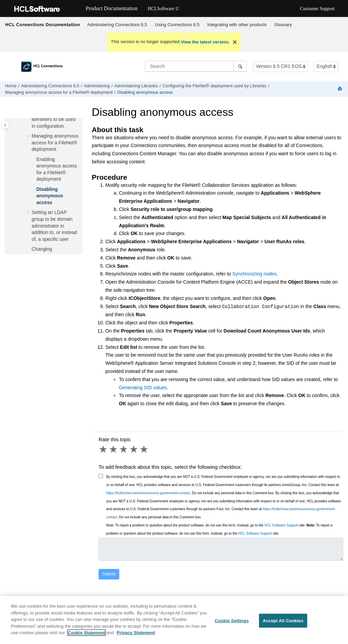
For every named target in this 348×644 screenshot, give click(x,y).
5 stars (144, 449)
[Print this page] (341, 89)
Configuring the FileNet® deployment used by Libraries (214, 86)
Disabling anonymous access (145, 92)
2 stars (114, 449)
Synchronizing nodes (255, 274)
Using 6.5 (177, 25)
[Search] (240, 66)
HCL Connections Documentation (42, 24)
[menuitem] (117, 25)
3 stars (124, 449)
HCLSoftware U (163, 9)
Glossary (283, 25)
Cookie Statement (87, 637)
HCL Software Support (281, 525)
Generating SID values (143, 388)
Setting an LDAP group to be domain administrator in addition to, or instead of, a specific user (54, 226)
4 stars (134, 449)
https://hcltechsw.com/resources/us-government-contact (148, 493)
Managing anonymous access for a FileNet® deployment (59, 92)
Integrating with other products (237, 25)
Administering (97, 86)
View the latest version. (205, 42)
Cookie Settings (232, 624)
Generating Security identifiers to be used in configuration (54, 119)
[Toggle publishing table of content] (5, 125)
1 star (104, 449)
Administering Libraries (136, 86)
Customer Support (317, 9)
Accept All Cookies (283, 624)
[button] (29, 136)
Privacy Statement (136, 637)
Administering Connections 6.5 (117, 25)
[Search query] (196, 66)
